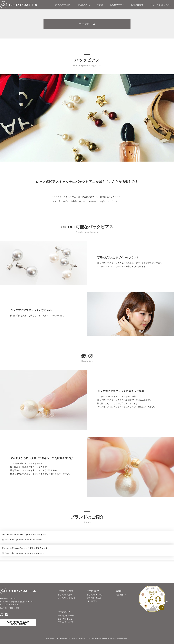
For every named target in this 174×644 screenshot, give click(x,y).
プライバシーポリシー (67, 622)
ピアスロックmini (94, 598)
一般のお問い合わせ (66, 616)
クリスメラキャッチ (95, 595)
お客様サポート (117, 5)
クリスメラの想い (63, 5)
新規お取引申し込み (66, 619)
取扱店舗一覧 (121, 595)
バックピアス (92, 601)
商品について (84, 5)
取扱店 (100, 5)
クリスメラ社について (161, 5)
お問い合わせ (137, 5)
